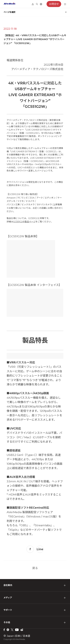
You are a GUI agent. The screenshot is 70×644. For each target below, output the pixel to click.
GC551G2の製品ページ (24, 222)
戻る (35, 568)
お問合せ (54, 4)
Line (40, 549)
